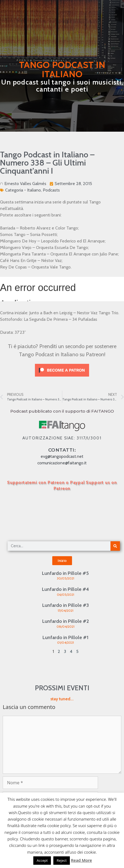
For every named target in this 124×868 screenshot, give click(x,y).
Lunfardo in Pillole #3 (66, 605)
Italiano (34, 190)
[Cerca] (115, 546)
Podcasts (51, 190)
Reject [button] (62, 860)
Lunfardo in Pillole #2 (66, 621)
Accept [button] (42, 860)
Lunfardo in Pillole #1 (66, 637)
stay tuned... (62, 699)
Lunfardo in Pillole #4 (65, 589)
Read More (81, 860)
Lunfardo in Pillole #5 (65, 573)
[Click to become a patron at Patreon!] (62, 378)
